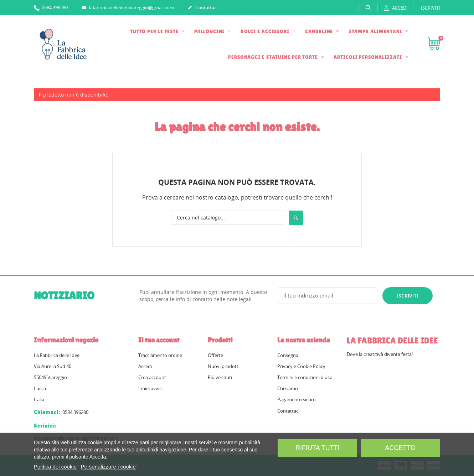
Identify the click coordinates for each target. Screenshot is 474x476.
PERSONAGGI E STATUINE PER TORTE (274, 57)
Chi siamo (288, 388)
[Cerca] (228, 218)
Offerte (215, 355)
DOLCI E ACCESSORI (266, 31)
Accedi (145, 366)
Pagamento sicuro (297, 399)
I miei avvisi (150, 388)
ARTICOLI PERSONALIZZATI (369, 57)
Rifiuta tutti (317, 448)
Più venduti (220, 377)
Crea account (152, 377)
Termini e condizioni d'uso (305, 377)
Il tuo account (159, 340)
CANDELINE (320, 31)
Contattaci (202, 8)
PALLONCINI (210, 31)
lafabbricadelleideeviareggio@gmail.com (128, 8)
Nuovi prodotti (224, 366)
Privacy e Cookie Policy (301, 366)
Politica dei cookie (55, 467)
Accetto (400, 448)
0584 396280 (51, 7)
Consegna (288, 355)
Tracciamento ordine (160, 355)
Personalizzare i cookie (108, 467)
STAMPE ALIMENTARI (376, 31)
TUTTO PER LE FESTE (155, 31)
